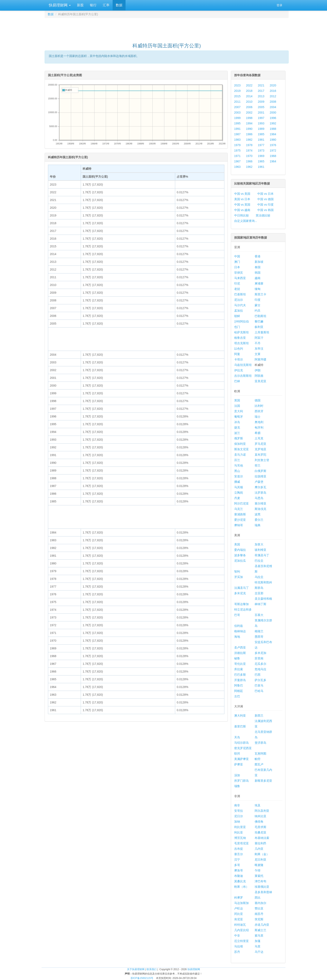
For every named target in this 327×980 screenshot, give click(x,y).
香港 (258, 256)
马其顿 (239, 487)
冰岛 (237, 422)
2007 (237, 107)
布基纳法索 (262, 838)
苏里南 (259, 658)
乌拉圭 (259, 577)
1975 (237, 150)
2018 (249, 91)
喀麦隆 (259, 865)
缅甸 (258, 289)
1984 (273, 134)
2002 (249, 113)
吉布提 (239, 849)
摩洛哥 (239, 870)
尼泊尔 (239, 300)
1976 (273, 145)
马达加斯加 (241, 903)
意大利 (239, 411)
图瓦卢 (259, 764)
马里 (258, 946)
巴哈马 (259, 691)
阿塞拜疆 (260, 359)
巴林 (237, 381)
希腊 (258, 433)
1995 (237, 123)
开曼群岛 (240, 680)
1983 (237, 140)
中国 (237, 256)
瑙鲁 (237, 786)
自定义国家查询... (246, 221)
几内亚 (259, 849)
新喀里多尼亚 (263, 781)
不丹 (258, 343)
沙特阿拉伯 (241, 321)
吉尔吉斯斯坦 (243, 376)
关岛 (237, 737)
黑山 (237, 471)
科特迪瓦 (240, 925)
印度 (258, 300)
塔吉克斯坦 (241, 343)
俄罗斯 (239, 438)
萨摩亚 (239, 764)
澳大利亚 (240, 716)
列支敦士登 (262, 460)
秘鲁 (237, 658)
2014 (249, 96)
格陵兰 (259, 631)
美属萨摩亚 (241, 759)
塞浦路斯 (240, 514)
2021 (261, 85)
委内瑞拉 (240, 550)
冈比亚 (239, 914)
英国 (237, 400)
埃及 (258, 805)
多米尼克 (240, 593)
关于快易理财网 (136, 969)
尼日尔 (239, 816)
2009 (261, 102)
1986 (249, 134)
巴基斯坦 (240, 294)
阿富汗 (259, 338)
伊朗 (258, 370)
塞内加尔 (260, 903)
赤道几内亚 (262, 925)
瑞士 (258, 417)
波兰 (237, 433)
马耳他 (239, 465)
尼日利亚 (260, 860)
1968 (273, 156)
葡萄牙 (239, 417)
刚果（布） (241, 887)
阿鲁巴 (239, 685)
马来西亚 (240, 278)
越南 (258, 278)
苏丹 (237, 952)
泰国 (258, 267)
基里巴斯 (240, 726)
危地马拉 (260, 669)
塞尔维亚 (260, 503)
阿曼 (237, 354)
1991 (237, 129)
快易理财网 (59, 5)
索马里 (259, 936)
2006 (249, 107)
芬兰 (237, 460)
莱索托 (259, 876)
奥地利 (259, 422)
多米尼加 (260, 653)
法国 (237, 406)
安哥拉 (239, 811)
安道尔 (239, 476)
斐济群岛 (260, 743)
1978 (249, 145)
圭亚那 (259, 593)
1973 (261, 150)
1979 (237, 145)
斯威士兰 (260, 930)
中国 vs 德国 (265, 199)
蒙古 (258, 305)
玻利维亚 (260, 550)
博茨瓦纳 (240, 838)
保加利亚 (240, 444)
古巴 (237, 696)
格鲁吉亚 (240, 338)
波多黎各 (240, 555)
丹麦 (237, 498)
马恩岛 (259, 498)
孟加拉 (239, 311)
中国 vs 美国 (242, 194)
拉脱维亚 (260, 476)
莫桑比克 (240, 881)
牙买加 (239, 577)
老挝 (237, 289)
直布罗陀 (260, 455)
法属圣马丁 (241, 588)
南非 (237, 805)
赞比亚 (259, 908)
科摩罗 (239, 898)
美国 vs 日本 (242, 199)
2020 (273, 85)
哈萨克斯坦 (241, 332)
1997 (261, 118)
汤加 (237, 775)
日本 (237, 267)
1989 (261, 129)
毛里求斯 (260, 827)
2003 (237, 113)
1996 (273, 118)
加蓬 (258, 941)
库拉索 (239, 669)
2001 (261, 113)
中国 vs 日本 (265, 194)
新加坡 (259, 262)
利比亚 (239, 832)
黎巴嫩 (259, 321)
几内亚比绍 (241, 930)
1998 (249, 118)
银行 (93, 5)
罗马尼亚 (260, 444)
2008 (273, 102)
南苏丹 (259, 914)
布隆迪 (239, 876)
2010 (249, 102)
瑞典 (258, 525)
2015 (237, 96)
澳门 (237, 262)
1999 (237, 118)
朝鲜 (237, 316)
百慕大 (259, 615)
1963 (237, 167)
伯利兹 (239, 626)
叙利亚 (259, 327)
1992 (273, 123)
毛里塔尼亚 (241, 843)
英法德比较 (263, 215)
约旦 (258, 311)
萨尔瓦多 (260, 680)
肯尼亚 (239, 919)
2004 (273, 107)
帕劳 (258, 759)
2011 (237, 102)
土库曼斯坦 (262, 332)
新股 (80, 5)
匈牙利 (259, 427)
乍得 (258, 870)
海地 (237, 637)
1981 (261, 140)
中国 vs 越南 (242, 210)
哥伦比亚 (240, 664)
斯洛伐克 (260, 509)
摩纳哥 (239, 525)
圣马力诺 (240, 455)
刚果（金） (262, 854)
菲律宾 (239, 273)
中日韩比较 (241, 215)
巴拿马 (259, 685)
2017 (261, 91)
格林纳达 (240, 631)
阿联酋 (259, 376)
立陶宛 (239, 493)
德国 (258, 400)
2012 (273, 96)
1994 (249, 123)
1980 (273, 140)
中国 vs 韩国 (265, 210)
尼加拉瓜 (240, 561)
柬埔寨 (259, 283)
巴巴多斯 (240, 675)
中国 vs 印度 (265, 205)
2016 (273, 91)
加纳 (237, 822)
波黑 (258, 514)
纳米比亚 (260, 816)
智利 (237, 572)
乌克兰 (239, 509)
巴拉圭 (259, 561)
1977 (261, 145)
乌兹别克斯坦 (243, 365)
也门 (237, 327)
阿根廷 (239, 691)
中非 (237, 936)
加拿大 (259, 544)
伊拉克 (239, 370)
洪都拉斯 (240, 653)
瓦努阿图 (260, 754)
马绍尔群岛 (241, 743)
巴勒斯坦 (260, 316)
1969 (261, 156)
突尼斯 (259, 919)
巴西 (258, 675)
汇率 (106, 5)
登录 (279, 5)
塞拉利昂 (260, 843)
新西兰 (259, 716)
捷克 (237, 427)
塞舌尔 (239, 854)
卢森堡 (259, 482)
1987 (237, 134)
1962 (249, 167)
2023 (237, 85)
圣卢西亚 (240, 647)
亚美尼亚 (260, 381)
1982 (249, 140)
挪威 (237, 482)
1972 (273, 150)
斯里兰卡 (260, 294)
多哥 (237, 865)
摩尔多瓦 (260, 487)
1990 (249, 129)
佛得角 (259, 822)
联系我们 (152, 969)
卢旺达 (239, 908)
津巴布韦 (260, 881)
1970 (249, 156)
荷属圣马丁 (262, 555)
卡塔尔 (239, 359)
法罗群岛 (260, 493)
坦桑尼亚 (260, 832)
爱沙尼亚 (240, 520)
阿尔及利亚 (262, 811)
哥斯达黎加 (241, 604)
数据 (119, 5)
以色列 (239, 349)
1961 (261, 167)
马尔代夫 (240, 305)
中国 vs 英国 (242, 205)
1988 (273, 129)
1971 (237, 156)
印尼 (237, 283)
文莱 (258, 354)
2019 (237, 91)
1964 (273, 161)
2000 (273, 113)
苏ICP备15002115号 (142, 978)
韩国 (258, 273)
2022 (249, 85)
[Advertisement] (167, 28)
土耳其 (259, 438)
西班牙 (259, 411)
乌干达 (259, 952)
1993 (261, 123)
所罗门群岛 (241, 781)
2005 (261, 107)
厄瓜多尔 (260, 664)
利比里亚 (240, 827)
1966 (249, 161)
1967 (237, 161)
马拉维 (239, 946)
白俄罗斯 (260, 471)
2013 (261, 96)
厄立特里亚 (241, 941)
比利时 (259, 406)
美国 (237, 544)
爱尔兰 (259, 520)
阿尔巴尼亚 (241, 503)
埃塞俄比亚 (262, 887)
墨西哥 (259, 637)
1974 (249, 150)
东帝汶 (259, 349)
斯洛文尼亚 (241, 449)
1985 (261, 134)
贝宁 (237, 860)
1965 (261, 161)
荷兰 (258, 465)
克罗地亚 (260, 449)
